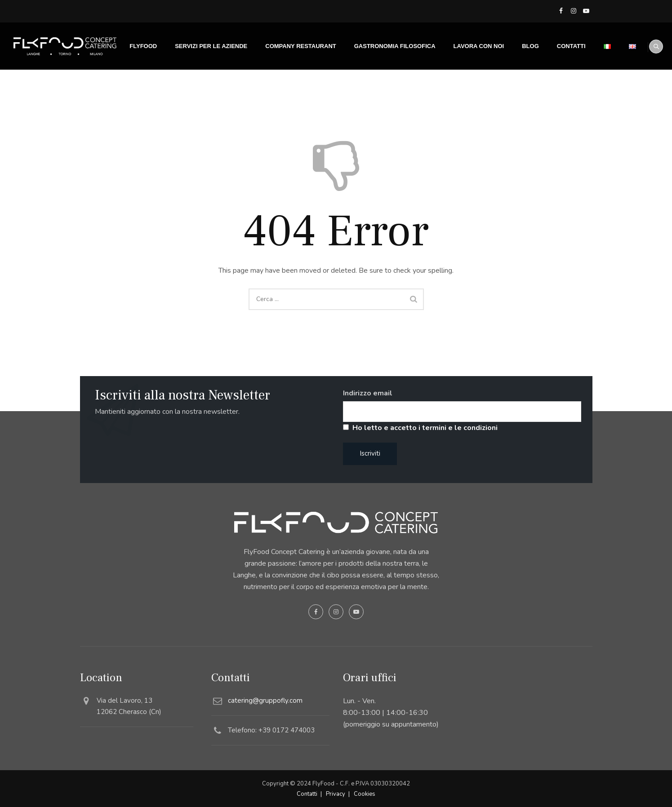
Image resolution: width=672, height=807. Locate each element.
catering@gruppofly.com (265, 701)
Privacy (336, 794)
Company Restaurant (290, 93)
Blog (520, 93)
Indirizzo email (368, 393)
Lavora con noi (468, 93)
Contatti (560, 93)
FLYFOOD (132, 93)
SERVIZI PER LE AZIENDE (200, 93)
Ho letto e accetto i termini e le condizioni (425, 428)
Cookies (365, 794)
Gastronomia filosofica (384, 93)
